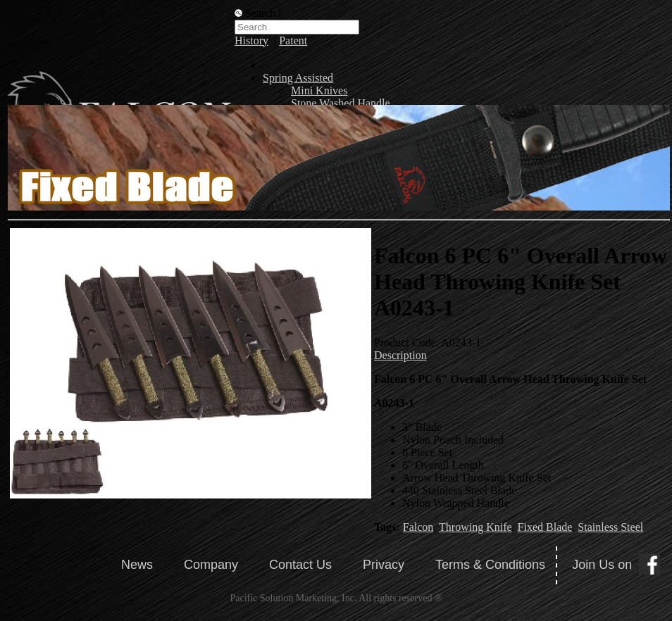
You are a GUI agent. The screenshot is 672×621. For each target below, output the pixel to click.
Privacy (384, 565)
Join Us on (602, 565)
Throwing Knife (475, 527)
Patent (293, 40)
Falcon (418, 527)
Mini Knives (319, 90)
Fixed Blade (545, 527)
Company (211, 565)
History (251, 40)
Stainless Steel (610, 527)
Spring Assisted (298, 78)
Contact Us (300, 565)
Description (400, 355)
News (137, 565)
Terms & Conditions (490, 565)
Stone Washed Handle (341, 103)
